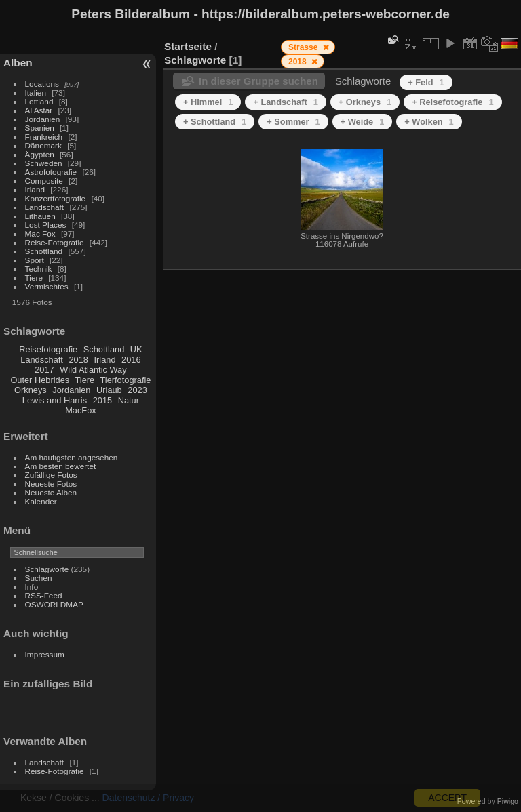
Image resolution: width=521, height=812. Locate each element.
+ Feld (426, 82)
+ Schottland (215, 122)
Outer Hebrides (40, 380)
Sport (35, 260)
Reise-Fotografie (55, 242)
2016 (131, 360)
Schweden (44, 163)
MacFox (81, 410)
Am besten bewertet (61, 466)
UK (136, 349)
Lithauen (40, 216)
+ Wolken (429, 122)
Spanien (40, 128)
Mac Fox (40, 234)
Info (32, 587)
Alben (18, 63)
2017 (44, 370)
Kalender (41, 501)
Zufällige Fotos (51, 475)
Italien (36, 93)
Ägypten (40, 154)
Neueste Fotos (51, 484)
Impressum (45, 654)
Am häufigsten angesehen (72, 457)
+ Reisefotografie (452, 102)
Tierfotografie (126, 380)
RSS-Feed (44, 595)
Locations (42, 84)
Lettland (39, 101)
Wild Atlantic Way (93, 370)
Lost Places (46, 225)
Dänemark (43, 145)
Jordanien (43, 119)
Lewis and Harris (55, 400)
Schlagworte (47, 569)
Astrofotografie (51, 172)
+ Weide (363, 122)
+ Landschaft (285, 102)
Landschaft (45, 207)
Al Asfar (39, 110)
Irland (35, 189)
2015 (102, 400)
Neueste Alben (51, 492)
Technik (39, 269)
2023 (137, 390)
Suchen (39, 578)
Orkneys (31, 390)
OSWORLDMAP (54, 604)
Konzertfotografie (56, 198)
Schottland (44, 251)
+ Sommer (293, 122)
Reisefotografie (48, 349)
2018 (78, 360)
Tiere (34, 278)
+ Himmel (208, 102)
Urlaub (109, 390)
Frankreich (44, 137)
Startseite (188, 46)
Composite (44, 181)
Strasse (304, 47)
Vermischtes (47, 286)
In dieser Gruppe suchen (258, 81)
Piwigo (508, 801)
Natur (129, 400)
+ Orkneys (365, 102)
